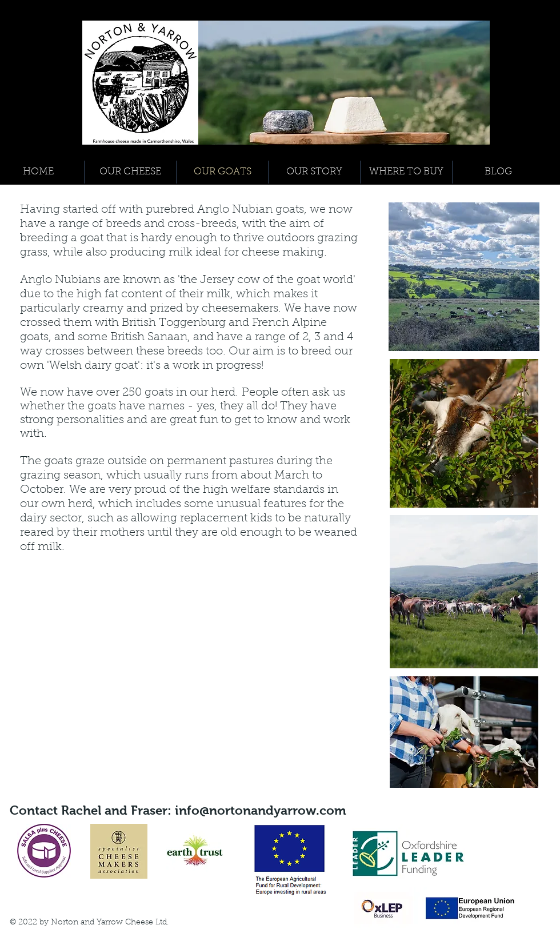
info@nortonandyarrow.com (261, 810)
